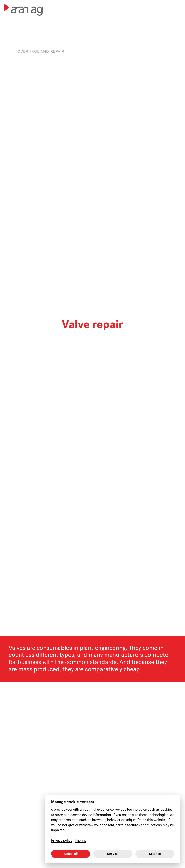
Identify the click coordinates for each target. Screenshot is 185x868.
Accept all (71, 854)
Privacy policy (62, 840)
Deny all (113, 854)
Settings (155, 854)
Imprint (80, 840)
